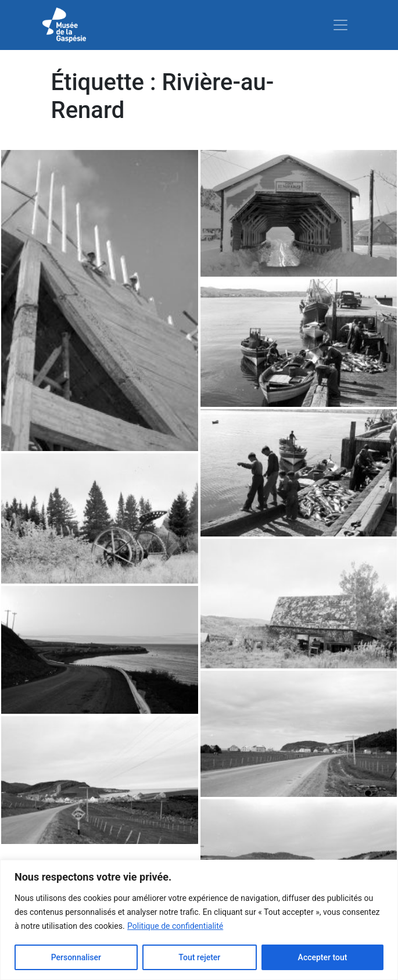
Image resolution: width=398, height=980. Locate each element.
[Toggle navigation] (340, 25)
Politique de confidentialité (175, 926)
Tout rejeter (199, 957)
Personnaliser (76, 957)
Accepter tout (323, 957)
